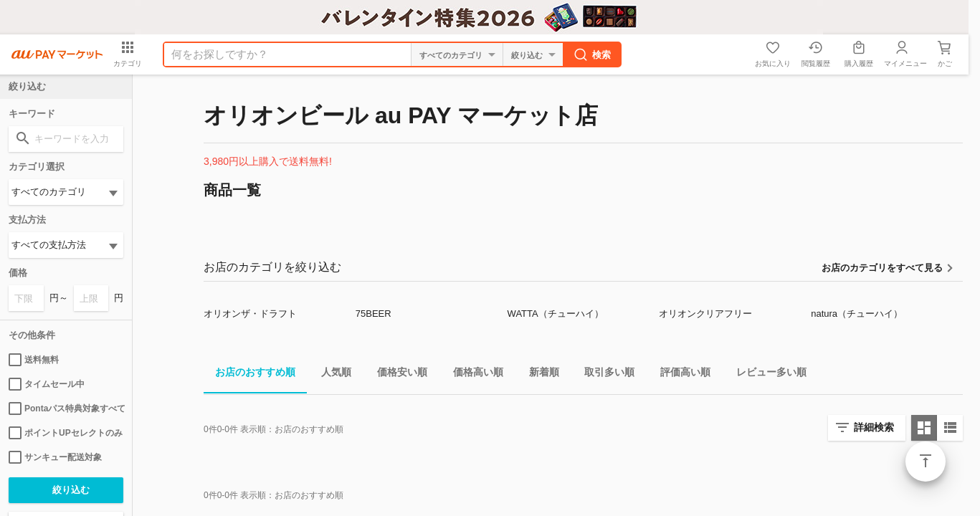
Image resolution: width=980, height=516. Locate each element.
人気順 (330, 374)
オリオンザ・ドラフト (250, 314)
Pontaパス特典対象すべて (66, 408)
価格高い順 (472, 374)
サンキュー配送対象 (55, 457)
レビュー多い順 (766, 374)
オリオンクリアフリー (705, 314)
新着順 (538, 374)
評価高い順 (680, 374)
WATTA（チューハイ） (556, 314)
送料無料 (34, 360)
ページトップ (926, 462)
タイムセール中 (47, 384)
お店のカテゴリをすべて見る (882, 268)
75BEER (374, 314)
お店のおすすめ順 (249, 374)
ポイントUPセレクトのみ (66, 433)
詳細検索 (874, 427)
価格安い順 (396, 374)
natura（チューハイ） (857, 314)
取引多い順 (604, 374)
